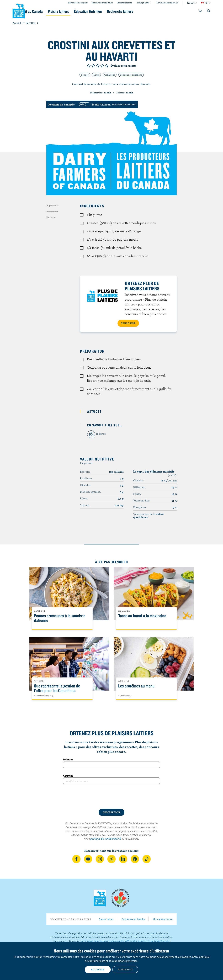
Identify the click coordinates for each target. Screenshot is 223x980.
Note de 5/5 (107, 66)
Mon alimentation (163, 919)
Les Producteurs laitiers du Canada (19, 10)
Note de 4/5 (102, 66)
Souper (85, 75)
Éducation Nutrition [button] (111, 11)
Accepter (98, 970)
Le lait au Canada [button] (46, 11)
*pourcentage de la (149, 515)
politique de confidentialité (106, 839)
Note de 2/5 (93, 66)
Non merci (125, 970)
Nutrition (51, 217)
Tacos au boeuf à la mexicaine (142, 616)
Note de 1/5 (89, 66)
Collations (110, 75)
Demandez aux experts (78, 3)
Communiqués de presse (167, 3)
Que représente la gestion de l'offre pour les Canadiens (57, 688)
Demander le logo (124, 3)
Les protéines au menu (136, 686)
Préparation (52, 211)
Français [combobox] (191, 3)
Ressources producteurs (102, 3)
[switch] (107, 104)
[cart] (200, 12)
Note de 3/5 (98, 66)
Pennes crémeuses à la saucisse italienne (60, 618)
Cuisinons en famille (133, 919)
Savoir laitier (106, 919)
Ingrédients (52, 205)
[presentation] (111, 797)
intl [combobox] (206, 3)
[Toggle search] (209, 12)
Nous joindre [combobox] (143, 3)
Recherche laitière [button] (147, 11)
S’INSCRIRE (128, 323)
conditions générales (125, 961)
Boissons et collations (131, 75)
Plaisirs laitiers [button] (77, 11)
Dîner (96, 75)
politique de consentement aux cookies (168, 957)
